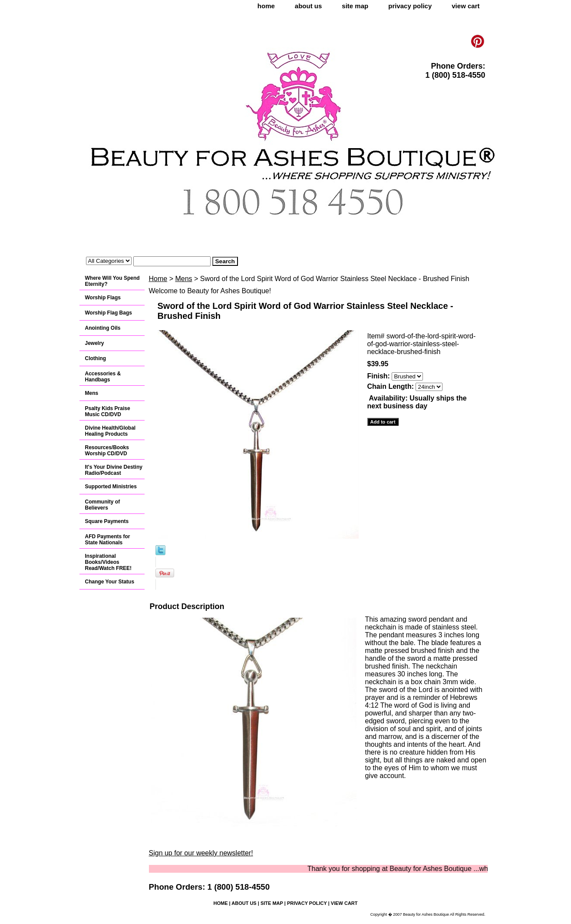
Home (158, 279)
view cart (465, 6)
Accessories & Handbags (103, 377)
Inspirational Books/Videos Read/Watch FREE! (109, 562)
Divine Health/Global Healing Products (111, 431)
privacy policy (410, 6)
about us (309, 6)
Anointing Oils (103, 328)
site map (355, 6)
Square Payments (107, 521)
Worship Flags (103, 298)
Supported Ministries (111, 487)
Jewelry (95, 343)
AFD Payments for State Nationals (108, 540)
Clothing (96, 358)
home (266, 6)
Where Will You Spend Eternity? (112, 281)
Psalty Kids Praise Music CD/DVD (108, 411)
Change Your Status (110, 582)
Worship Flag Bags (109, 313)
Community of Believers (103, 505)
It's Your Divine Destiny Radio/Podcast (114, 470)
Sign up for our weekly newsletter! (201, 853)
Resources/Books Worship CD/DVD (107, 450)
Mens (183, 279)
